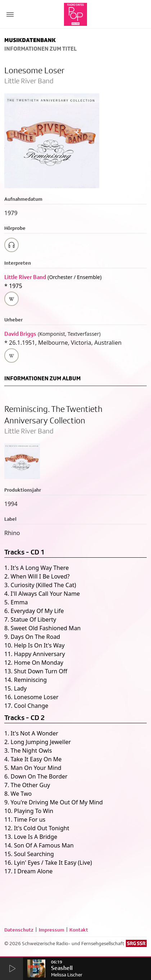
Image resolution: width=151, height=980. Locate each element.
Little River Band (25, 277)
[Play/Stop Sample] (12, 245)
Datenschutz (19, 930)
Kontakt (79, 930)
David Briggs (20, 334)
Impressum (52, 930)
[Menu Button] (10, 14)
